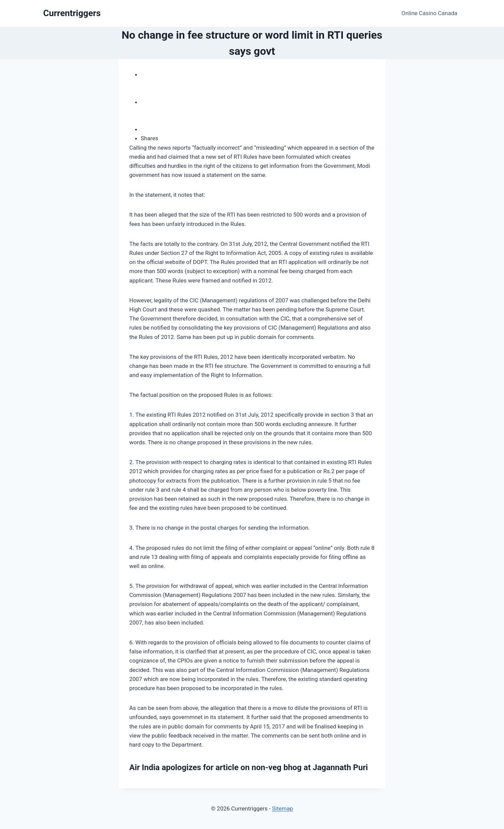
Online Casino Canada (429, 13)
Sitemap (283, 808)
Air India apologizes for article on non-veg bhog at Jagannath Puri (249, 767)
